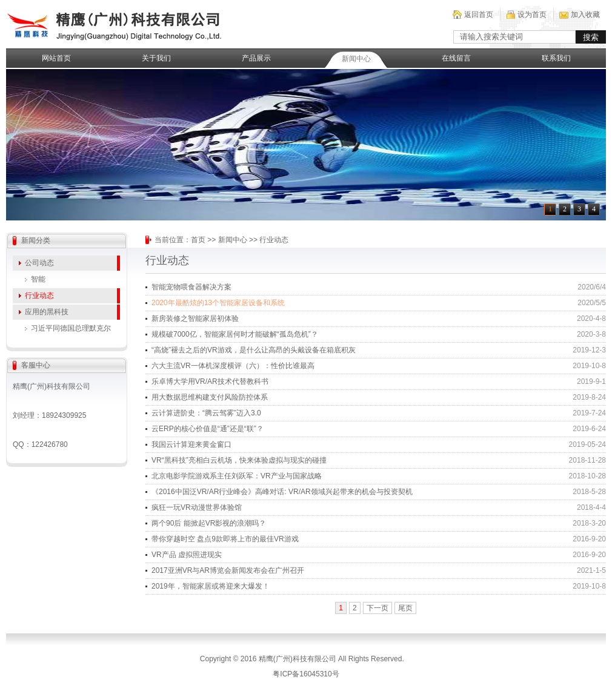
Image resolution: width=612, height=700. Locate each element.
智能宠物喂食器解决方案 (191, 287)
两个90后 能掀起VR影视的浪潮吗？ (209, 523)
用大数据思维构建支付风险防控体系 (210, 397)
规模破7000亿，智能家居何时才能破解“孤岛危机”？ (235, 334)
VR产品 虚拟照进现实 (187, 555)
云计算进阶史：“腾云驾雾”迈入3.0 (206, 413)
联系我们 (556, 58)
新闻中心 (356, 59)
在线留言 (456, 58)
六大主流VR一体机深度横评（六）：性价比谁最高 (233, 366)
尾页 (405, 608)
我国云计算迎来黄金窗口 (191, 444)
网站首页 (56, 58)
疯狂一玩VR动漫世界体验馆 (197, 507)
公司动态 (39, 263)
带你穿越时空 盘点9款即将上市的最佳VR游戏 (225, 539)
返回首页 (479, 15)
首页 (198, 240)
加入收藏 (585, 15)
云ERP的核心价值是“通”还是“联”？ (208, 429)
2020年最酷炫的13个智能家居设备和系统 (218, 303)
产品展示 (256, 58)
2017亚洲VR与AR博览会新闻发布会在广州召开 (228, 570)
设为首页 (532, 15)
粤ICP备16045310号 (306, 674)
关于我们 (156, 58)
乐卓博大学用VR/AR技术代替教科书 (210, 381)
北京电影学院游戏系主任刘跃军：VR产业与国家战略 (237, 476)
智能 (38, 279)
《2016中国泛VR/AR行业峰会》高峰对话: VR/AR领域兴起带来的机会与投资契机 (282, 492)
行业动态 (39, 296)
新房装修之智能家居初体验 (195, 319)
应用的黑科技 (47, 312)
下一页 (378, 608)
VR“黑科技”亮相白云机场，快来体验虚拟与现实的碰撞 (239, 460)
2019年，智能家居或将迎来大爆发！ (211, 586)
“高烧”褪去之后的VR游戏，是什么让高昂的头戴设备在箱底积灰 (254, 350)
